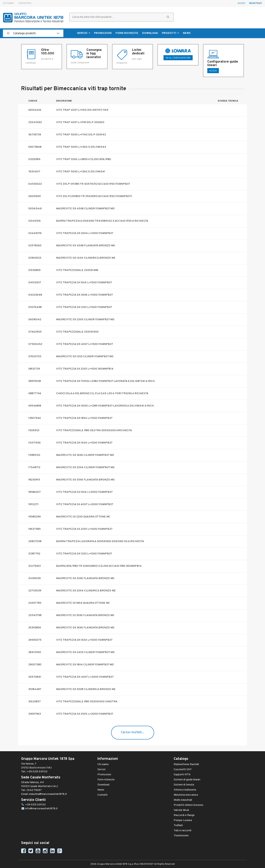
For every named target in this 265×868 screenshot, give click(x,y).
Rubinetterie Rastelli (186, 764)
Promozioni (103, 33)
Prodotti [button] (170, 33)
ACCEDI (213, 71)
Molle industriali (183, 800)
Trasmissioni (181, 836)
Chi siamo (8, 3)
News (187, 33)
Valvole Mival (181, 810)
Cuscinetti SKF (183, 770)
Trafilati (178, 825)
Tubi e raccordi (182, 831)
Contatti (102, 795)
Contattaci (25, 3)
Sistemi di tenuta (184, 785)
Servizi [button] (84, 33)
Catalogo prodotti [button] (33, 33)
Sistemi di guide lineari (187, 780)
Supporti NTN (182, 775)
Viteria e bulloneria (185, 790)
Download (150, 33)
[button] (168, 17)
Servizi (101, 770)
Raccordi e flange (184, 815)
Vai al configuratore (178, 58)
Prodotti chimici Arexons (189, 805)
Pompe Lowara (183, 820)
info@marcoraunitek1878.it (41, 809)
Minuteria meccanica (186, 795)
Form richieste (127, 33)
